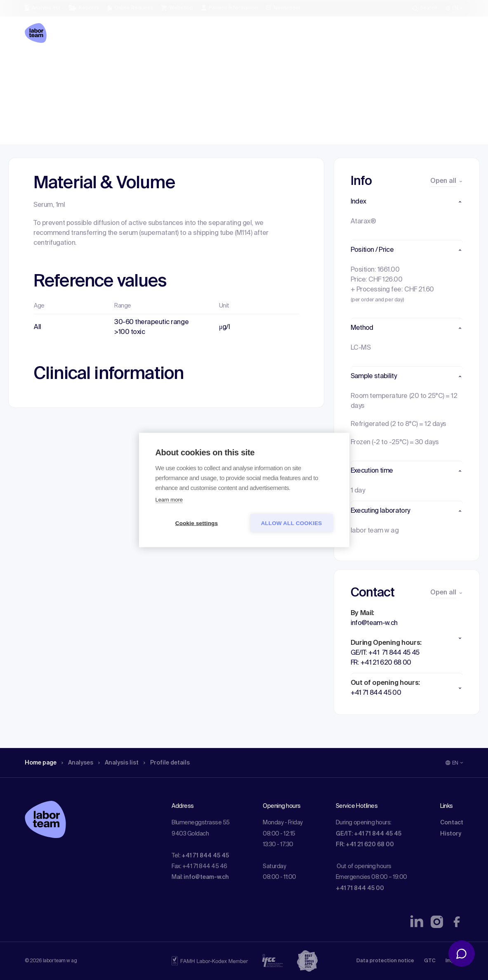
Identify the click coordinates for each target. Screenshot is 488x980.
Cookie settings (197, 523)
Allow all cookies (291, 523)
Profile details (181, 64)
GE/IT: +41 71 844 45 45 (369, 834)
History (451, 834)
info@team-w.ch (206, 877)
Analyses (84, 64)
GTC (430, 961)
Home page (43, 64)
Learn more (169, 500)
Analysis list (128, 64)
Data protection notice (385, 961)
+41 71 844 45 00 (360, 888)
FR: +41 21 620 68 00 (365, 845)
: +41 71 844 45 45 (204, 856)
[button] (407, 202)
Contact (452, 823)
